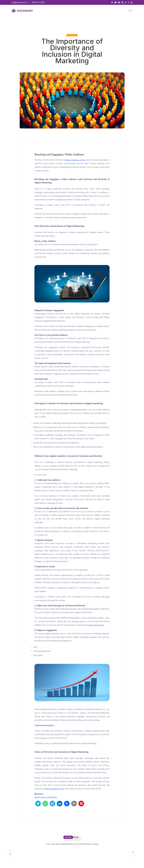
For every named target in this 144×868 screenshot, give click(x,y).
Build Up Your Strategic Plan (46, 797)
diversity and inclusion (95, 625)
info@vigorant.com (19, 2)
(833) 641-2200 (38, 2)
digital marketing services (75, 160)
